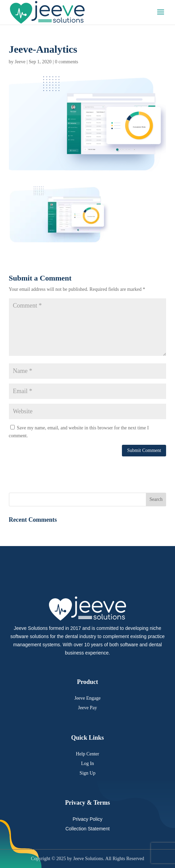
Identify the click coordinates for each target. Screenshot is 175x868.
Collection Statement (87, 829)
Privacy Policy (87, 819)
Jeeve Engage (87, 698)
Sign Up (87, 773)
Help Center (87, 754)
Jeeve (20, 62)
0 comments (66, 62)
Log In (88, 763)
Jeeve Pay (88, 708)
